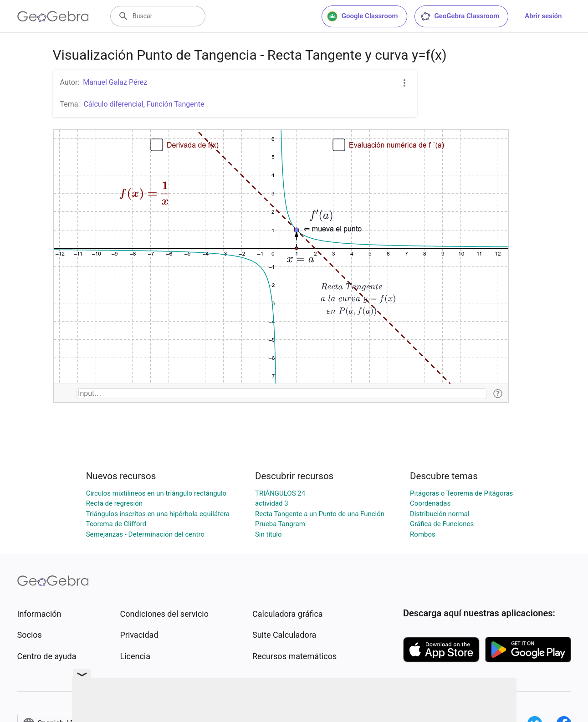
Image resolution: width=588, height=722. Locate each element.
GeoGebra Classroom (460, 16)
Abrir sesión (543, 16)
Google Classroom (363, 16)
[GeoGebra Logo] (53, 16)
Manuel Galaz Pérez (115, 82)
